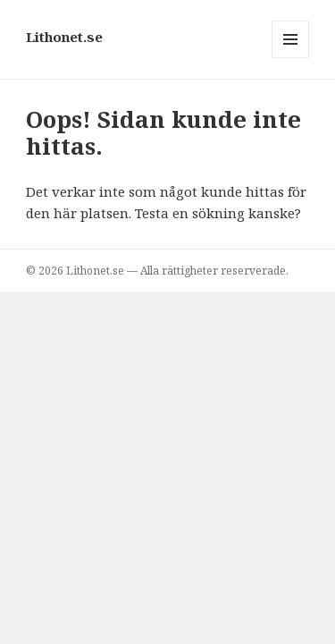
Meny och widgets (291, 58)
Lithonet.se (64, 37)
